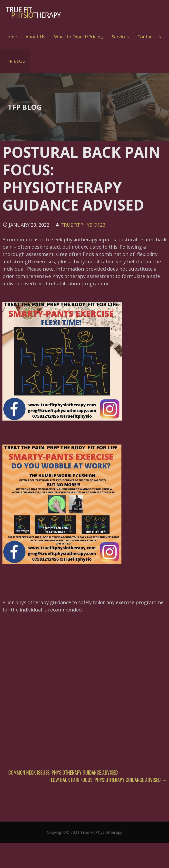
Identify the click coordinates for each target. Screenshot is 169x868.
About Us (35, 37)
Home (11, 37)
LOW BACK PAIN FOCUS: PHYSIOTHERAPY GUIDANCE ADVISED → (109, 780)
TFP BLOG (15, 61)
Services (120, 37)
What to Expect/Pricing (79, 37)
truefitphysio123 (83, 225)
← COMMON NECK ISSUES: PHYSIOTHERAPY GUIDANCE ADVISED (60, 772)
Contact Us (149, 37)
